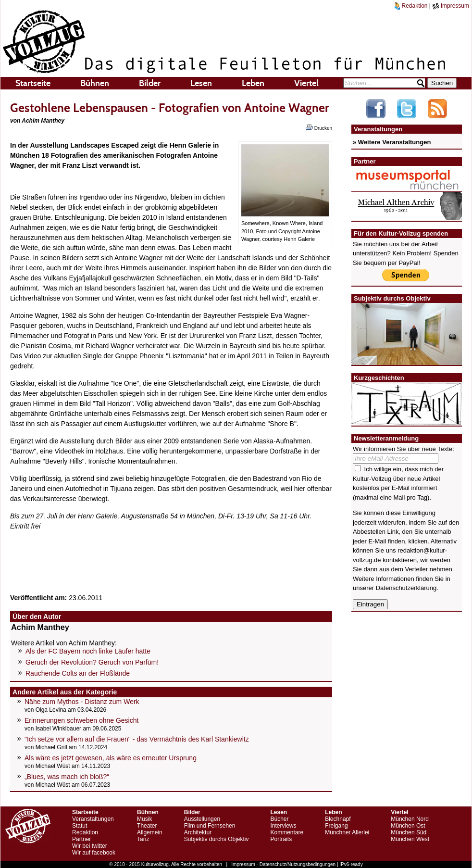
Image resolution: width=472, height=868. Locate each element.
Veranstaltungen (93, 819)
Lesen (201, 83)
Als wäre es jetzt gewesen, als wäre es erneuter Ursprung (111, 758)
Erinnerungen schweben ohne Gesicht (81, 720)
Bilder (150, 83)
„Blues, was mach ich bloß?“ (67, 777)
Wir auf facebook (94, 853)
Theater (147, 826)
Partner (81, 839)
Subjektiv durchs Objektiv (217, 839)
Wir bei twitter (90, 846)
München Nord (410, 819)
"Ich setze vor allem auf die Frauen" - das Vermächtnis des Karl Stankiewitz (137, 739)
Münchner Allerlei (347, 832)
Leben (253, 83)
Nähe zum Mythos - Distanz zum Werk (82, 702)
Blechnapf (338, 819)
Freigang (336, 826)
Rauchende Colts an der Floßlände (78, 673)
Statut (80, 826)
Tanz (143, 839)
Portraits (281, 839)
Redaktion (411, 6)
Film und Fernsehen (210, 826)
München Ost (408, 826)
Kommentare (287, 832)
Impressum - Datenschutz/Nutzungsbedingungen (283, 864)
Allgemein (150, 832)
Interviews (283, 826)
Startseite (33, 83)
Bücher (279, 819)
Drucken (319, 127)
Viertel (306, 83)
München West (410, 839)
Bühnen (95, 83)
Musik (144, 819)
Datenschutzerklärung (406, 588)
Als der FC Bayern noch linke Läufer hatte (88, 651)
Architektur (198, 832)
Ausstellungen (202, 819)
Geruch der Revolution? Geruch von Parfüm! (92, 662)
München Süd (409, 832)
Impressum (451, 6)
